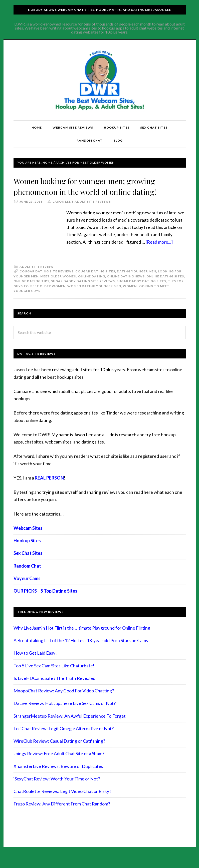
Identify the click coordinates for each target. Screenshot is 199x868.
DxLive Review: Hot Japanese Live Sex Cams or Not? (65, 714)
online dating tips (31, 292)
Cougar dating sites (95, 282)
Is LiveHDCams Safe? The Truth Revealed (54, 689)
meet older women (58, 287)
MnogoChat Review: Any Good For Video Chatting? (64, 701)
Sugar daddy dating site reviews (83, 292)
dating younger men (137, 282)
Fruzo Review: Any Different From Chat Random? (62, 815)
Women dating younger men (94, 297)
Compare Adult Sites (100, 80)
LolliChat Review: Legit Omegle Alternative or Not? (64, 739)
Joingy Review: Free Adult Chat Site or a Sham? (59, 764)
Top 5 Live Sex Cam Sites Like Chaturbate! (54, 676)
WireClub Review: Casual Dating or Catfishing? (59, 752)
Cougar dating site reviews (47, 282)
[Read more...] (159, 253)
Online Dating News (126, 287)
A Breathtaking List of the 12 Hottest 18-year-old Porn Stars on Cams (81, 651)
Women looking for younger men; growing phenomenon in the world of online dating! (90, 191)
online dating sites (165, 287)
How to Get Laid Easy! (35, 664)
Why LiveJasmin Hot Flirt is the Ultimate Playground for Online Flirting (82, 639)
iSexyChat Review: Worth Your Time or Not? (57, 789)
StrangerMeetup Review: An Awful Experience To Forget (70, 727)
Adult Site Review (37, 277)
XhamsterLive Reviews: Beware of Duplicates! (59, 777)
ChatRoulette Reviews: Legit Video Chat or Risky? (62, 802)
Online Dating (92, 287)
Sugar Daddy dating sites (141, 292)
